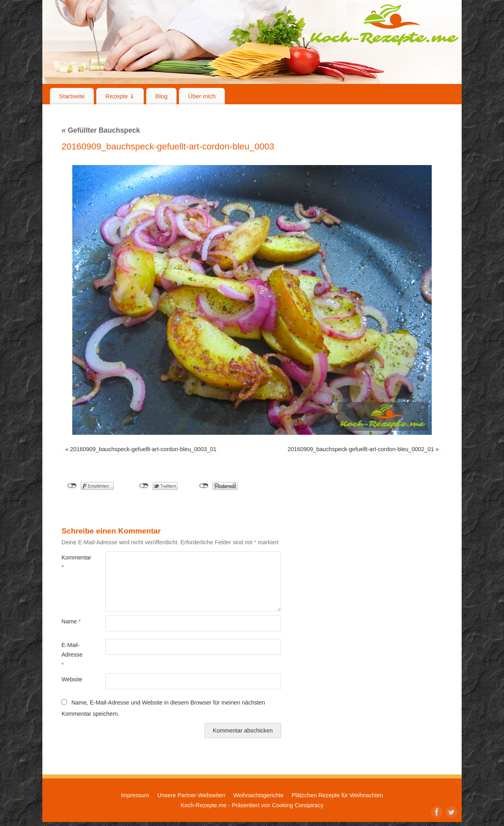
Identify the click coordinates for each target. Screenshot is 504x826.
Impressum (135, 795)
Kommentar (72, 562)
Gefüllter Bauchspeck (101, 130)
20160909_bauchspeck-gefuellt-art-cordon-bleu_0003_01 (143, 449)
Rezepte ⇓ (120, 96)
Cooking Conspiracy (298, 805)
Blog (161, 96)
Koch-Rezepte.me (384, 25)
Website (72, 679)
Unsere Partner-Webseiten (191, 795)
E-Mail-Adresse (72, 655)
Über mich (202, 96)
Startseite (72, 96)
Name (71, 621)
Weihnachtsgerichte (258, 795)
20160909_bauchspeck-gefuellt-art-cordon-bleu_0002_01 (361, 449)
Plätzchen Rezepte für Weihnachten (337, 795)
